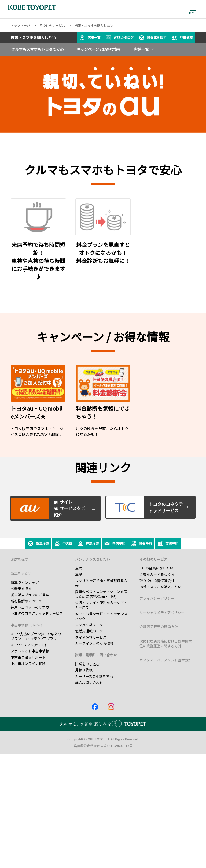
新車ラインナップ (25, 582)
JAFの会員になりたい (156, 568)
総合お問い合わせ (89, 682)
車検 (79, 574)
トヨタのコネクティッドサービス (37, 613)
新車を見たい (21, 573)
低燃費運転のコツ (89, 631)
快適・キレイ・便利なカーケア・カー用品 (101, 605)
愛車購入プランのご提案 (30, 595)
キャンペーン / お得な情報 (99, 49)
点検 (79, 568)
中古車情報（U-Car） (27, 625)
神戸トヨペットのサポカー (32, 607)
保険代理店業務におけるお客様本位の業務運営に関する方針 (166, 643)
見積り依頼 (84, 670)
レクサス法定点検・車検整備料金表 (101, 583)
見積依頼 (182, 38)
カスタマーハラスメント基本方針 (166, 660)
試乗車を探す (153, 38)
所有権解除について (26, 601)
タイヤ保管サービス (91, 637)
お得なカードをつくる (157, 574)
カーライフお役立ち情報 (94, 643)
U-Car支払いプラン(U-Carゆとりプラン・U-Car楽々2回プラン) (36, 636)
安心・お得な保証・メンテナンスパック (101, 616)
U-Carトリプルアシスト (29, 645)
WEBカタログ (120, 38)
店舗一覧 (90, 38)
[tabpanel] (103, 94)
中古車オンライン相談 (28, 664)
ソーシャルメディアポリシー (162, 612)
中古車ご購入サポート (28, 657)
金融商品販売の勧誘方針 (159, 627)
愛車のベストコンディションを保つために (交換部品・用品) (101, 594)
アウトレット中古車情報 (30, 651)
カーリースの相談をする (94, 676)
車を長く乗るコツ (89, 625)
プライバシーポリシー (157, 598)
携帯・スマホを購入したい (160, 587)
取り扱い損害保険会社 (157, 581)
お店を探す (19, 559)
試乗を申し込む (87, 664)
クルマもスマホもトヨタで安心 (38, 49)
